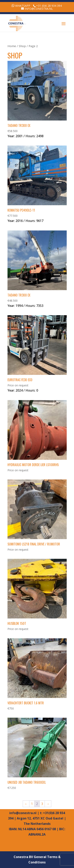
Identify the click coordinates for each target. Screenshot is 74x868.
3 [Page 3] (42, 804)
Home (12, 46)
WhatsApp (23, 6)
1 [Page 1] (32, 804)
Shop (22, 46)
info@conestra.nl (23, 813)
